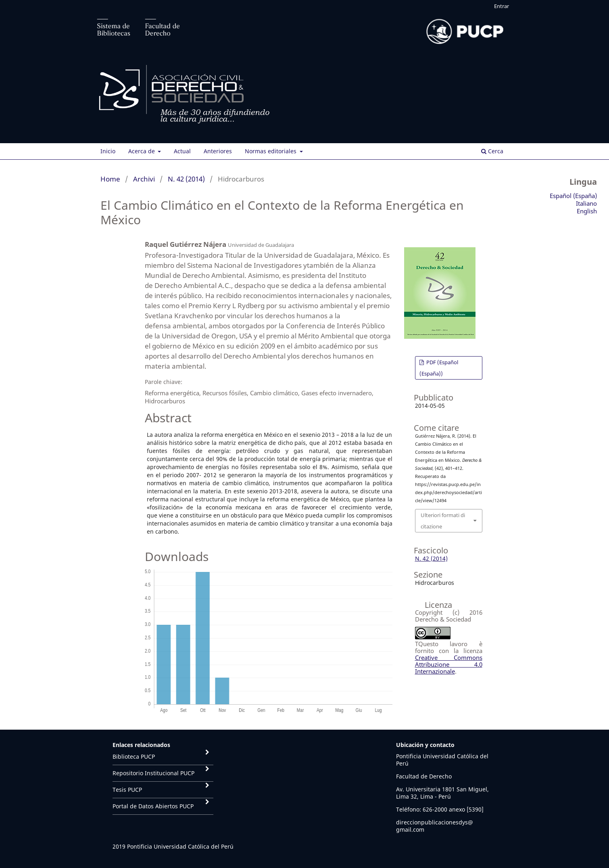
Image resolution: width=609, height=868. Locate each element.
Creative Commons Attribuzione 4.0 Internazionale (449, 664)
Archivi (144, 179)
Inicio (108, 151)
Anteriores (218, 151)
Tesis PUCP (127, 790)
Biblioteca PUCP (134, 756)
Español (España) (573, 196)
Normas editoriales (271, 151)
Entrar (502, 6)
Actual (182, 151)
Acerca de (142, 151)
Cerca (492, 151)
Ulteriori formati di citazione (443, 521)
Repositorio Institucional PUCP (153, 773)
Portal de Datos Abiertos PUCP (153, 806)
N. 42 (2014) (186, 179)
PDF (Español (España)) (439, 368)
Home (110, 179)
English (587, 211)
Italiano (586, 203)
